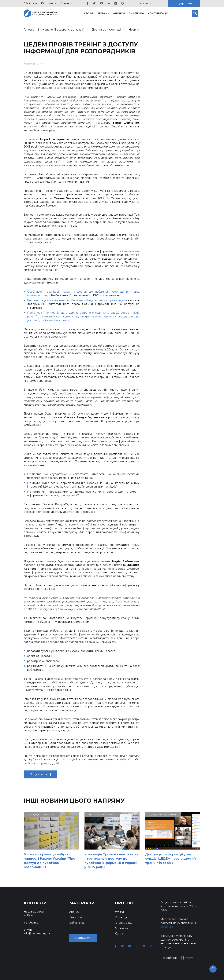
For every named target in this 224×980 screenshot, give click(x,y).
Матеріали (82, 903)
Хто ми (89, 13)
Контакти (66, 3)
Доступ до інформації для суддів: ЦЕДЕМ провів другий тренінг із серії (170, 859)
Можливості (123, 928)
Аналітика (136, 13)
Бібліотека (31, 3)
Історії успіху (123, 923)
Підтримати (49, 3)
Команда (121, 917)
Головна (29, 30)
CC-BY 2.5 (167, 927)
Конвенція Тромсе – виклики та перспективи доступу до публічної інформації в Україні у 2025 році (111, 861)
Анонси (119, 13)
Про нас (125, 903)
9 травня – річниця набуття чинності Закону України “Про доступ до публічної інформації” (49, 861)
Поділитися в (41, 774)
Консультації (158, 13)
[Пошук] (195, 13)
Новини (104, 13)
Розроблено (177, 958)
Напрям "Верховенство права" (63, 30)
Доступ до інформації (106, 30)
